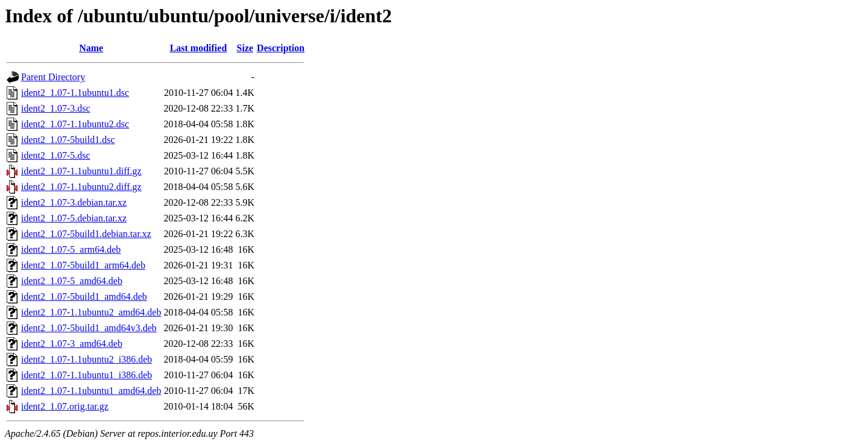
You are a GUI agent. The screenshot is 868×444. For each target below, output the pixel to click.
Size (245, 48)
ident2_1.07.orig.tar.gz (65, 406)
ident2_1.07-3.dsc (56, 108)
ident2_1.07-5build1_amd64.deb (84, 297)
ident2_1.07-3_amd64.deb (72, 344)
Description (281, 48)
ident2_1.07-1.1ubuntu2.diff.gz (81, 187)
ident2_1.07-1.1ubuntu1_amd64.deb (91, 391)
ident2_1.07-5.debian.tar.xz (74, 218)
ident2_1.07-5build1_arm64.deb (83, 265)
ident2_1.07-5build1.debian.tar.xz (86, 234)
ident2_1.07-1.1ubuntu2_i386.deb (86, 359)
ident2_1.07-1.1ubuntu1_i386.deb (86, 375)
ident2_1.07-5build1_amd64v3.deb (89, 328)
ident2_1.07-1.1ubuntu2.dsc (75, 124)
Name (91, 48)
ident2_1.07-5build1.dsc (68, 140)
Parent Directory (53, 77)
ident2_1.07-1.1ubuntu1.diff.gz (81, 171)
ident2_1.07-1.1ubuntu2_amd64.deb (91, 312)
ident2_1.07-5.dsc (56, 155)
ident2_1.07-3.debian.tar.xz (74, 202)
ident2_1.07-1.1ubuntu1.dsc (75, 93)
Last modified (199, 48)
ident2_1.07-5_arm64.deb (71, 249)
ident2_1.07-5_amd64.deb (72, 281)
